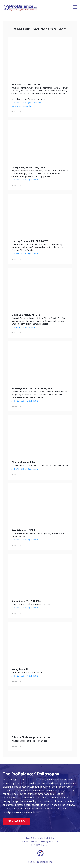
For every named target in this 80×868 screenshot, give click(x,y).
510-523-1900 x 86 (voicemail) (25, 608)
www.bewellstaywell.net (22, 106)
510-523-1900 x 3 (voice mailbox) (27, 103)
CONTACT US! (16, 821)
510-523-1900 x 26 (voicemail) (25, 401)
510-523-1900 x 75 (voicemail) (25, 676)
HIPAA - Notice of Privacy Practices (40, 841)
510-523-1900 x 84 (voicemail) (25, 254)
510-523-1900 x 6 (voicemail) (25, 327)
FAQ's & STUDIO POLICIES (40, 838)
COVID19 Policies (40, 845)
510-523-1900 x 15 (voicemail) (25, 180)
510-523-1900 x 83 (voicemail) (25, 469)
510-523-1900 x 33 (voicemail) (25, 540)
